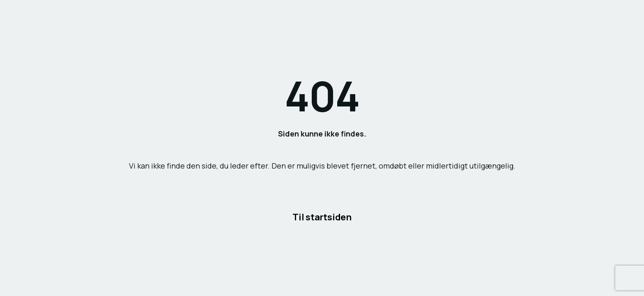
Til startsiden (322, 217)
